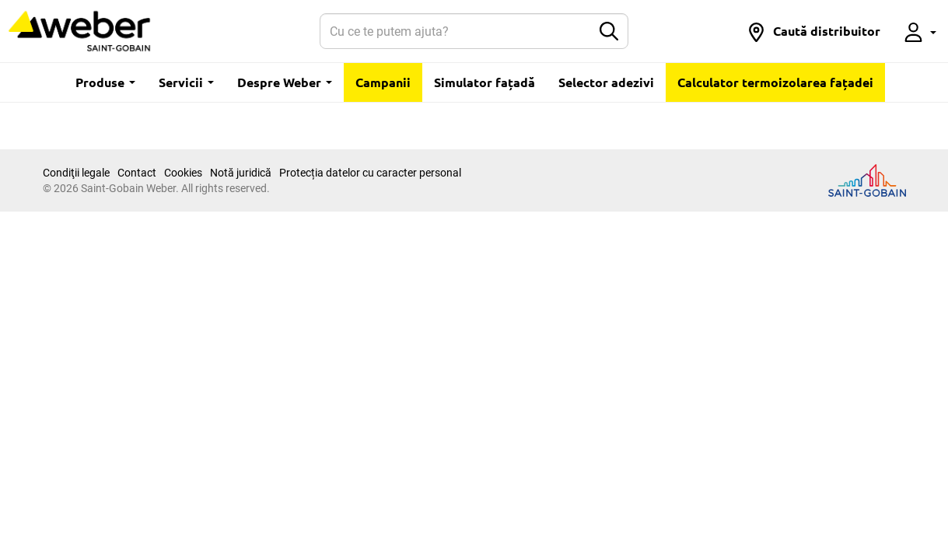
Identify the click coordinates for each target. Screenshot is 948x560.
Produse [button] (105, 82)
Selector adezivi (606, 82)
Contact (137, 173)
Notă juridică (241, 173)
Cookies (183, 173)
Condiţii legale (76, 173)
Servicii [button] (186, 82)
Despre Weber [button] (285, 82)
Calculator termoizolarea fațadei (775, 82)
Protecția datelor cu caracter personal (370, 173)
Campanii (383, 82)
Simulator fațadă (484, 82)
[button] (813, 31)
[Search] (455, 31)
